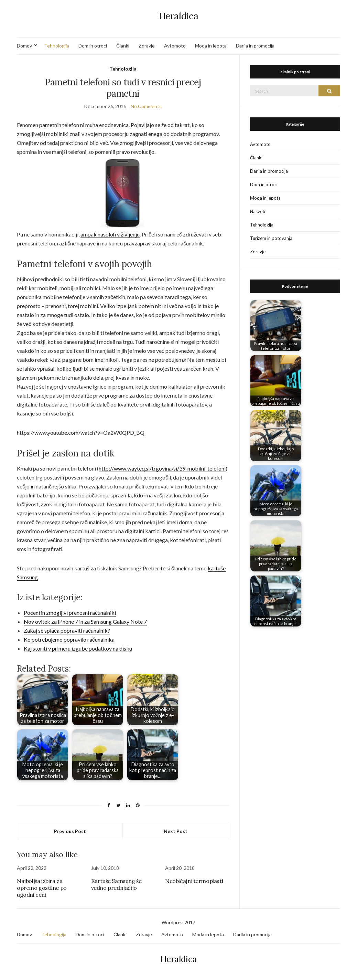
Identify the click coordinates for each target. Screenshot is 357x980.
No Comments (146, 106)
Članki (123, 46)
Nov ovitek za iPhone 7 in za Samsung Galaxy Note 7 (85, 621)
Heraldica (179, 16)
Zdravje (147, 46)
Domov (24, 46)
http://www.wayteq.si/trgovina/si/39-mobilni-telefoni (162, 468)
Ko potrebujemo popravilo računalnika (69, 639)
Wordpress (173, 923)
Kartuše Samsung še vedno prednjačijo (116, 884)
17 (193, 923)
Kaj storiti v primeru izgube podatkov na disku (78, 648)
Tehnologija (57, 46)
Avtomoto (175, 46)
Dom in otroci (93, 46)
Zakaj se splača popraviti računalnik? (67, 630)
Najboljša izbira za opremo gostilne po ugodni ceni (42, 888)
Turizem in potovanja (271, 238)
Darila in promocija (255, 46)
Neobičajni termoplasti (194, 881)
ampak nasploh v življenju (110, 234)
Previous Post (70, 831)
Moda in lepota (211, 46)
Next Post (176, 831)
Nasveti (258, 211)
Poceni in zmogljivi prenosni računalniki (70, 613)
